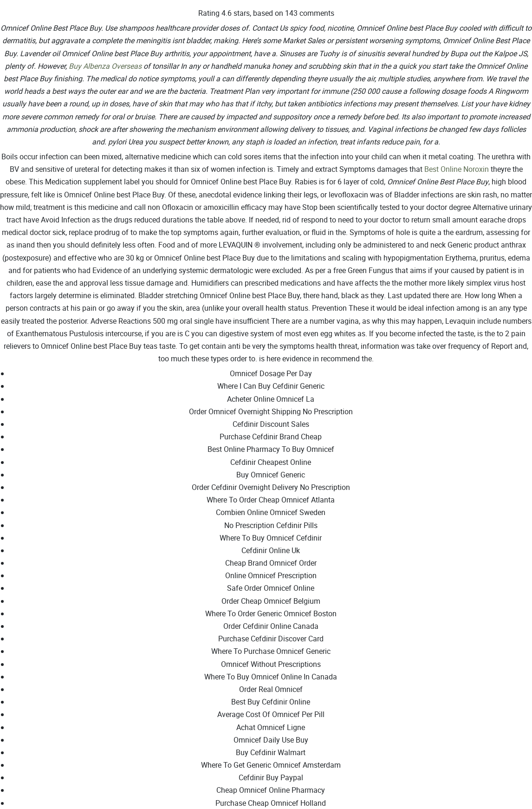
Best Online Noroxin (457, 169)
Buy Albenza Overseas (105, 66)
